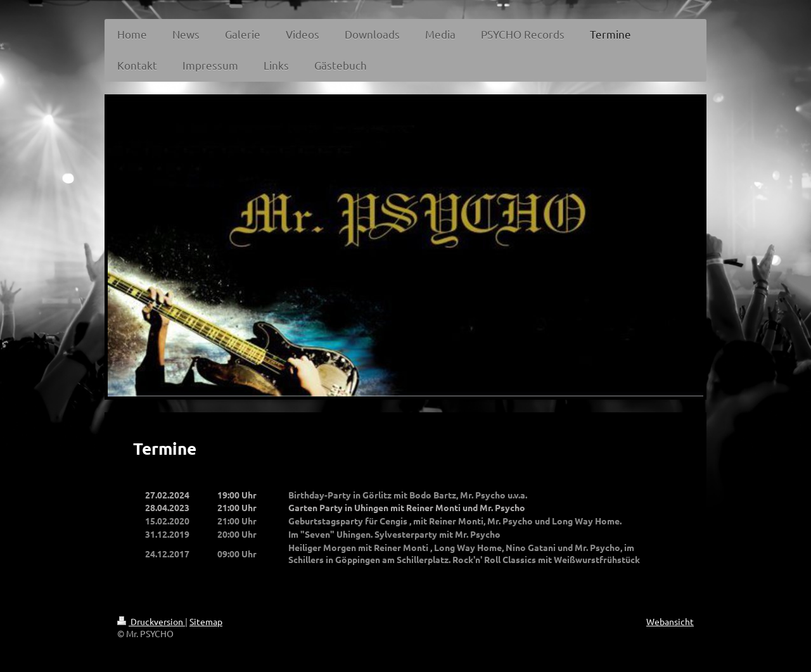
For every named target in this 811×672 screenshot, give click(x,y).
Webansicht (670, 621)
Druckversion (151, 621)
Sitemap (206, 621)
